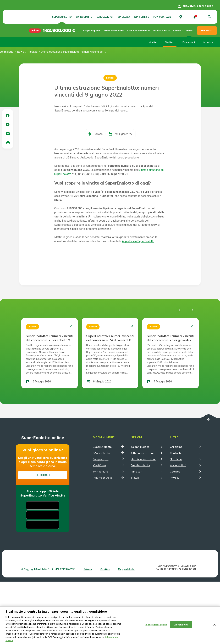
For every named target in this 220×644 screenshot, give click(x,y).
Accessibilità (178, 528)
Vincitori (178, 31)
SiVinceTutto (84, 17)
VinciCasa (124, 17)
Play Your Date (162, 17)
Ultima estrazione (114, 30)
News (189, 31)
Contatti (175, 515)
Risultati (170, 42)
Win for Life (141, 17)
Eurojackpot (105, 17)
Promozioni (189, 42)
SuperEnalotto (62, 17)
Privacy (175, 540)
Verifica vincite (158, 30)
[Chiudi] (214, 625)
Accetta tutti (181, 625)
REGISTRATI (207, 31)
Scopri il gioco (94, 30)
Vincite (153, 42)
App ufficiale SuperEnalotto (138, 304)
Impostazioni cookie (156, 625)
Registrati (43, 537)
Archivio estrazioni (136, 30)
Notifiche (176, 522)
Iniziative (208, 42)
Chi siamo (176, 509)
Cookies (175, 534)
